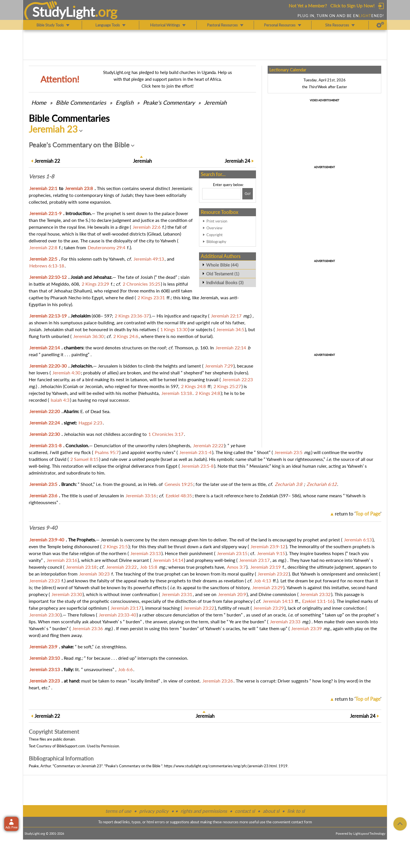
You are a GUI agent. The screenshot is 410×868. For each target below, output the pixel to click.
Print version (217, 221)
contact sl (245, 811)
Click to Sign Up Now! (352, 6)
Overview (214, 228)
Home (39, 102)
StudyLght (64, 12)
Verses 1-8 (41, 176)
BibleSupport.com (71, 746)
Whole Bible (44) (222, 265)
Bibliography (216, 242)
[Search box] (222, 194)
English (125, 102)
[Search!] (248, 194)
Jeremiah (215, 102)
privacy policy (154, 811)
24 (237, 161)
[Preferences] (380, 25)
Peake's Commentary (169, 102)
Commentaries (81, 102)
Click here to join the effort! (168, 86)
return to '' (358, 514)
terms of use (118, 811)
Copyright (215, 235)
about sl (271, 811)
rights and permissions (204, 811)
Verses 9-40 (43, 528)
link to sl (296, 811)
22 (47, 161)
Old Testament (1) (223, 274)
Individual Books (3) (225, 283)
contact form (302, 822)
